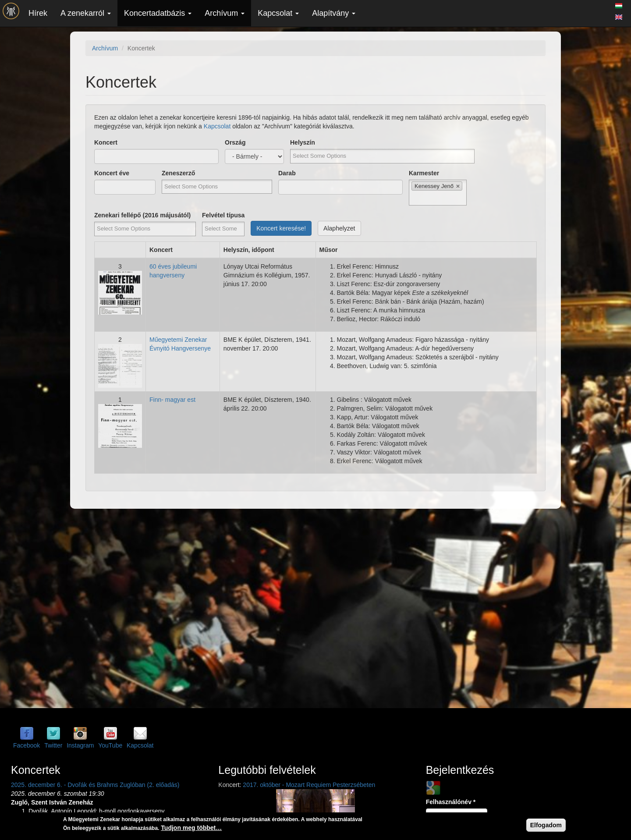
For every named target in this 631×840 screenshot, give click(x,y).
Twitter (53, 745)
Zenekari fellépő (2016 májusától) (142, 215)
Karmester (424, 173)
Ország (235, 142)
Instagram (80, 745)
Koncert (106, 142)
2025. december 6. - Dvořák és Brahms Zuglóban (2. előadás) (95, 785)
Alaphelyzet (339, 228)
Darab (287, 173)
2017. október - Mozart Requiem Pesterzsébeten (309, 785)
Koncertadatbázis (158, 13)
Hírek (38, 13)
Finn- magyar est (172, 400)
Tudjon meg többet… (191, 828)
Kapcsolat (278, 13)
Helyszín (303, 142)
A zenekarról (86, 13)
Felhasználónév (451, 802)
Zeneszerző (178, 173)
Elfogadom (546, 825)
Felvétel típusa (223, 215)
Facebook (27, 745)
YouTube (110, 745)
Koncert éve (112, 173)
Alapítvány (334, 13)
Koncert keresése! (281, 228)
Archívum (225, 13)
